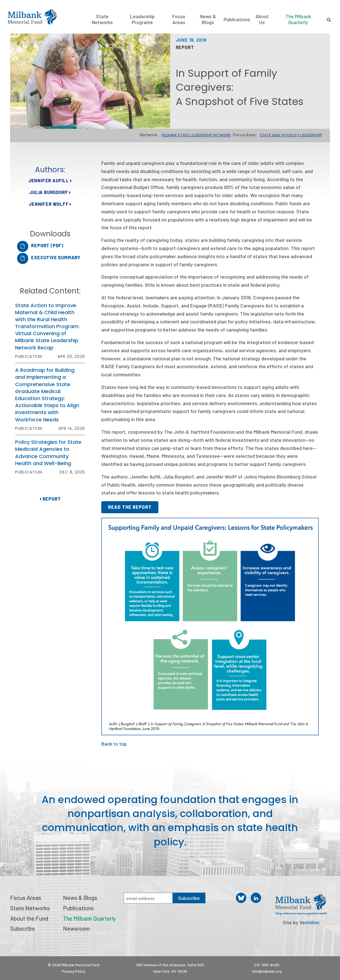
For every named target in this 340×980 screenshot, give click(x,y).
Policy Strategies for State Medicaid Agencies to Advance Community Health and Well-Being (48, 453)
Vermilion (309, 922)
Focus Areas (179, 19)
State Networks (102, 19)
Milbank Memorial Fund (32, 17)
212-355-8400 (267, 965)
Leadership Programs (142, 19)
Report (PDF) (47, 245)
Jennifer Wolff (50, 204)
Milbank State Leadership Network (196, 135)
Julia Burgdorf (50, 192)
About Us (262, 19)
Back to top (114, 744)
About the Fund (29, 918)
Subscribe (23, 928)
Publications (237, 19)
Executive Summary (56, 257)
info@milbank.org (267, 971)
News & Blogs (208, 19)
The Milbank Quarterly (298, 19)
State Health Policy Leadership (291, 135)
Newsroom (76, 928)
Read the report (130, 507)
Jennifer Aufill (50, 180)
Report (50, 499)
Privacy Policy (74, 971)
